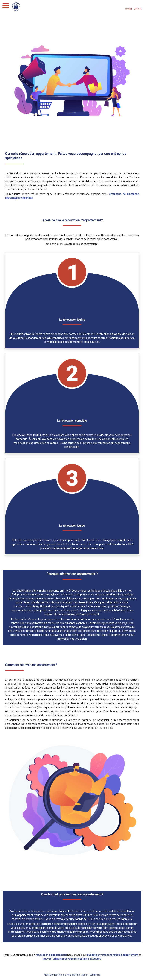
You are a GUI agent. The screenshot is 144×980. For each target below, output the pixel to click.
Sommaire (95, 975)
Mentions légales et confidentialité (62, 975)
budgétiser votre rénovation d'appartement (113, 955)
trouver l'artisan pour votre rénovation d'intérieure (72, 959)
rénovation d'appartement (51, 955)
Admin (85, 975)
